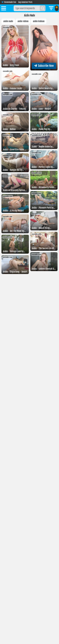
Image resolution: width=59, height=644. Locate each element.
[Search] (43, 8)
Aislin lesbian (39, 21)
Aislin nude (8, 21)
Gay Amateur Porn (25, 2)
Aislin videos (23, 21)
